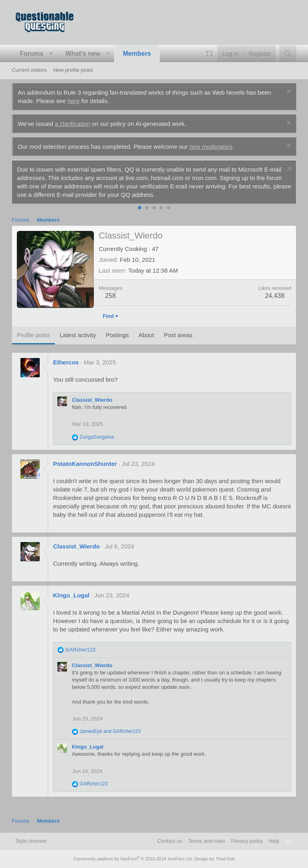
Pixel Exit (225, 859)
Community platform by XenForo (133, 859)
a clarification (73, 124)
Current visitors (29, 70)
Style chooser (31, 841)
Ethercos (66, 362)
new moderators (211, 147)
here (73, 101)
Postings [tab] (118, 335)
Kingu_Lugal (71, 595)
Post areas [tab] (178, 335)
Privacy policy (247, 841)
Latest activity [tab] (78, 335)
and (110, 731)
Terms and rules (207, 841)
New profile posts (73, 70)
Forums (31, 54)
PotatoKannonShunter (85, 464)
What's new (83, 54)
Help (274, 841)
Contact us (170, 841)
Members (137, 54)
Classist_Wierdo (92, 400)
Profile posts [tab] (33, 335)
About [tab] (146, 335)
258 (110, 296)
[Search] (288, 54)
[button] (51, 54)
